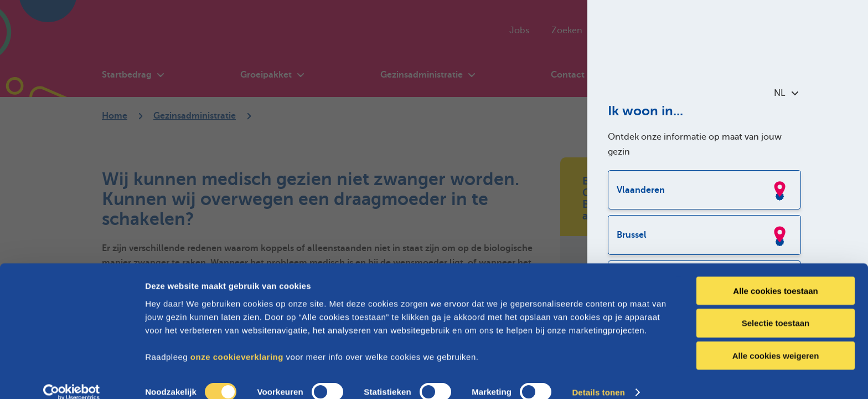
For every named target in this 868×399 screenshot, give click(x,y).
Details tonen (598, 377)
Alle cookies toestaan (775, 275)
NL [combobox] (786, 93)
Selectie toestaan (776, 308)
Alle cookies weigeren (776, 341)
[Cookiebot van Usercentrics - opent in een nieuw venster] (72, 377)
